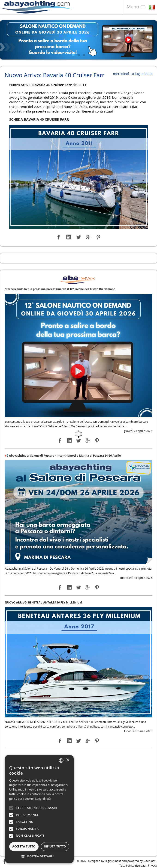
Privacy (152, 866)
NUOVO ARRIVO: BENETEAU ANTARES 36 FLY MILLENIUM (43, 602)
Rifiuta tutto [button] (55, 846)
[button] (39, 856)
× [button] (68, 760)
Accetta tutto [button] (24, 846)
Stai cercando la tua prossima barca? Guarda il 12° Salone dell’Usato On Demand (60, 289)
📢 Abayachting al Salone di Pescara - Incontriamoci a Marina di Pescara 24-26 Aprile (63, 456)
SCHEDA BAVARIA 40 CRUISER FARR (39, 119)
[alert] (39, 809)
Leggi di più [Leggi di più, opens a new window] (43, 799)
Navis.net (149, 861)
